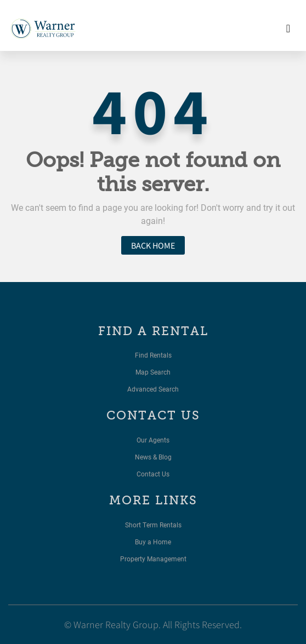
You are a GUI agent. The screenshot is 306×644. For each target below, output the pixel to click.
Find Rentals (153, 355)
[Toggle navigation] (288, 28)
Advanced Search (153, 389)
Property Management (153, 559)
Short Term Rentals (153, 525)
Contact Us (153, 474)
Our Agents (153, 440)
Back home (153, 245)
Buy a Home (153, 542)
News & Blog (153, 457)
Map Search (153, 372)
